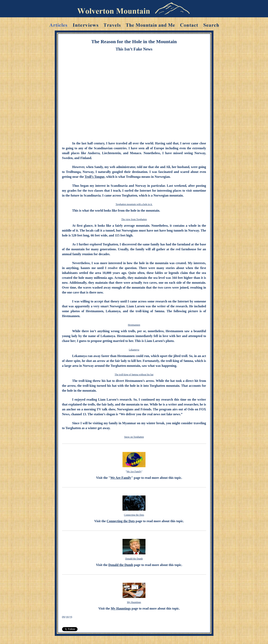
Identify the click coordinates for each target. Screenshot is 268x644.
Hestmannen (134, 325)
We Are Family (134, 471)
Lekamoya (134, 350)
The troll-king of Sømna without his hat (134, 375)
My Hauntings (134, 602)
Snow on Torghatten (134, 437)
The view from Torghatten (134, 219)
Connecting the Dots (134, 515)
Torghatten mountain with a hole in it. (134, 204)
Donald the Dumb (134, 559)
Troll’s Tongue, (95, 177)
